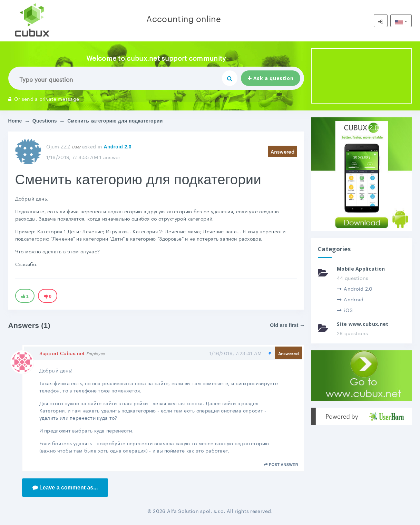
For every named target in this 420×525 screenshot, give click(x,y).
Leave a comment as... (65, 488)
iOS (345, 310)
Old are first (287, 325)
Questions (45, 121)
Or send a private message (44, 98)
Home (15, 121)
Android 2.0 (117, 147)
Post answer (281, 465)
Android (350, 299)
